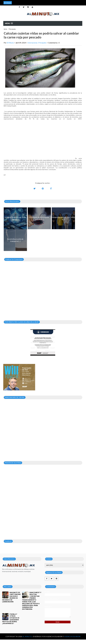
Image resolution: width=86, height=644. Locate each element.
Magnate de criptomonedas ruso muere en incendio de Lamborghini (11, 597)
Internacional (33, 43)
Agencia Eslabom (72, 636)
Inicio (5, 29)
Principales (12, 29)
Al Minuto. (28, 636)
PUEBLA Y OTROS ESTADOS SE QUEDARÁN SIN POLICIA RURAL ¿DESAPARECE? (11, 619)
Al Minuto (10, 43)
